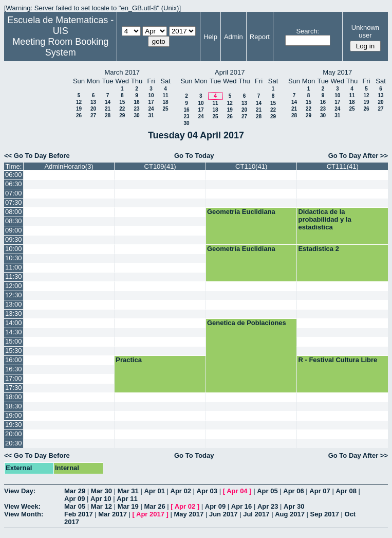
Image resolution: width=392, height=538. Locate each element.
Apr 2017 (150, 514)
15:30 (14, 351)
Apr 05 (267, 491)
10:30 (14, 258)
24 (151, 109)
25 (165, 109)
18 (165, 102)
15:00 (14, 341)
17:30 (14, 388)
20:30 (14, 443)
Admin (234, 37)
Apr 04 (237, 491)
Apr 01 (154, 491)
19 (79, 109)
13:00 (14, 304)
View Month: (24, 514)
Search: (307, 31)
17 (151, 102)
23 (136, 109)
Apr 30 (294, 506)
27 (93, 115)
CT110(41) (251, 166)
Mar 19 (128, 506)
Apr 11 (127, 499)
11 (165, 95)
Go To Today (194, 156)
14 (108, 102)
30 (136, 115)
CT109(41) (160, 166)
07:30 (14, 202)
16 (136, 102)
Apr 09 (74, 499)
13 (93, 102)
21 (108, 109)
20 (93, 109)
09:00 (14, 230)
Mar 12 (101, 506)
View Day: (20, 491)
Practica (129, 360)
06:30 (14, 184)
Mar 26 (154, 506)
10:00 (14, 249)
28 (108, 115)
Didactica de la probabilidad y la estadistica (324, 219)
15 (122, 102)
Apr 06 (293, 491)
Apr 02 (181, 491)
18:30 (14, 406)
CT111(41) (343, 166)
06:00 (14, 175)
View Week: (22, 506)
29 (122, 115)
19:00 (14, 415)
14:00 (14, 323)
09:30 (14, 239)
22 (122, 109)
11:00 (14, 267)
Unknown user (365, 31)
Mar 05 (75, 506)
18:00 (14, 397)
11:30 (14, 276)
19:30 (14, 425)
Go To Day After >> (358, 156)
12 (79, 102)
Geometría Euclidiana (241, 212)
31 (151, 115)
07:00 (14, 193)
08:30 (14, 221)
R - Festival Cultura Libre (338, 360)
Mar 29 (75, 491)
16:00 (14, 360)
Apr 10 (101, 499)
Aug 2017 (290, 514)
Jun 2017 (223, 514)
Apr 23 (268, 506)
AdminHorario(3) (69, 166)
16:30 (14, 369)
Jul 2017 (256, 514)
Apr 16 (241, 506)
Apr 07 (320, 491)
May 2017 (189, 514)
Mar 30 (101, 491)
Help (210, 37)
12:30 (14, 295)
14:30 (14, 332)
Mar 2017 (113, 514)
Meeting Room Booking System (60, 47)
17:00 (14, 378)
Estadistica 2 (319, 249)
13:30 (14, 313)
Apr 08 (346, 491)
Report (260, 37)
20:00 (14, 434)
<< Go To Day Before (37, 156)
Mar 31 (128, 491)
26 (79, 115)
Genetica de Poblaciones (247, 323)
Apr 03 (207, 491)
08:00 (14, 212)
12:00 (14, 286)
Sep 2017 (325, 514)
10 (151, 95)
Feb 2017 (79, 514)
